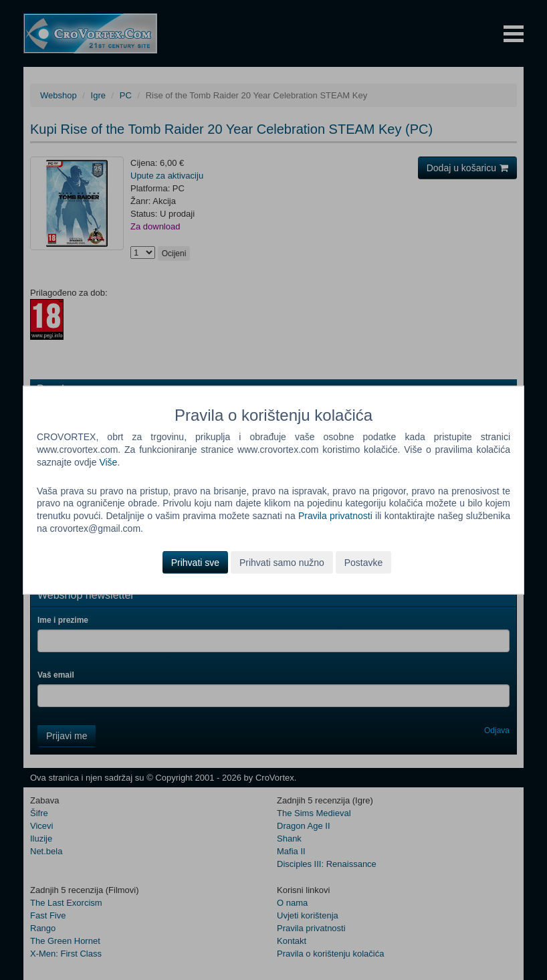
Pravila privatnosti (335, 516)
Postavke (364, 563)
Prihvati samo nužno (282, 563)
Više (108, 462)
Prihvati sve (195, 563)
